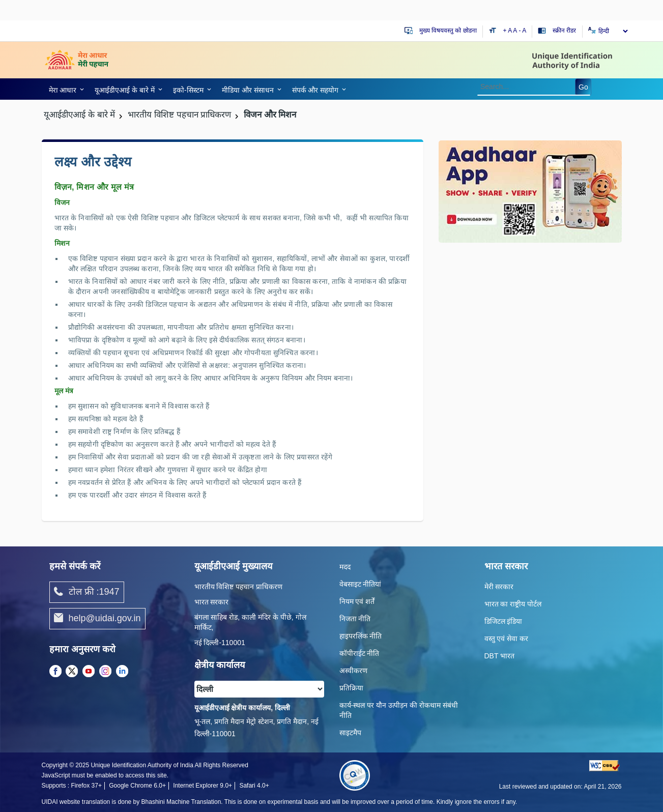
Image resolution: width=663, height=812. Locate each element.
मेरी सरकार (499, 587)
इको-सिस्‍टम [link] (188, 90)
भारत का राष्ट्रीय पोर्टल (513, 604)
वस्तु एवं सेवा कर (507, 639)
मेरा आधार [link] (63, 90)
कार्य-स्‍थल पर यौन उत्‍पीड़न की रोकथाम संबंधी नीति (399, 710)
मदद (345, 567)
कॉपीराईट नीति (359, 653)
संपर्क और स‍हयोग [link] (315, 90)
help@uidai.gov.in (97, 619)
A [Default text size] (515, 31)
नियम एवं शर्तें (357, 601)
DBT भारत (500, 656)
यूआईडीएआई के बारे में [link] (125, 90)
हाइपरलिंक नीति (361, 636)
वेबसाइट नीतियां (361, 584)
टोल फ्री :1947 (87, 592)
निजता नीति (355, 619)
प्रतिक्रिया (351, 688)
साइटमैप (350, 733)
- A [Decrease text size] (523, 31)
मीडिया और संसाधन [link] (248, 90)
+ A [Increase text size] (508, 31)
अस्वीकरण (353, 671)
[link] (65, 89)
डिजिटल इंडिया (503, 621)
